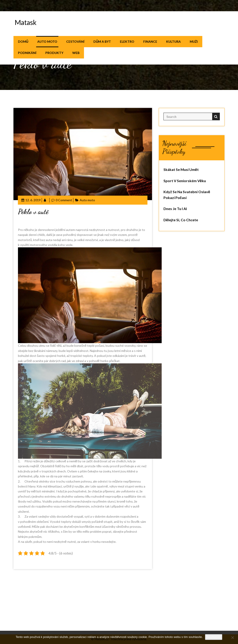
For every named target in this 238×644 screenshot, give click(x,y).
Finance (150, 41)
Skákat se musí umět (181, 169)
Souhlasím (214, 637)
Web (76, 53)
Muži (194, 41)
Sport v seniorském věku (185, 181)
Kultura (173, 41)
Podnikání (27, 53)
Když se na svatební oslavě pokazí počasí (187, 195)
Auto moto (47, 41)
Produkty (54, 53)
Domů (23, 41)
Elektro (127, 41)
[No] (232, 637)
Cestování (75, 41)
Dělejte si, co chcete (181, 220)
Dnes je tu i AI (175, 209)
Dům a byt (102, 41)
